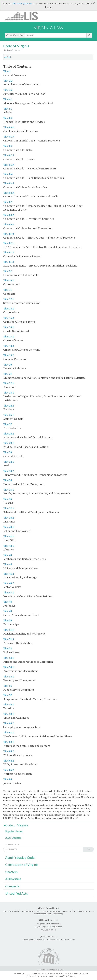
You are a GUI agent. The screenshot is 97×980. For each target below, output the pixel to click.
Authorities (13, 879)
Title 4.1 (8, 99)
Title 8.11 (8, 243)
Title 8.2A (9, 155)
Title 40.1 (9, 527)
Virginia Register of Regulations (48, 927)
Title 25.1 (9, 415)
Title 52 (8, 648)
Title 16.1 (9, 327)
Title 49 (8, 611)
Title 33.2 (9, 471)
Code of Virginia (15, 35)
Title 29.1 (9, 443)
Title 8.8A (9, 215)
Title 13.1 (9, 309)
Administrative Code (20, 858)
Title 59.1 (9, 714)
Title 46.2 (9, 583)
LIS (23, 16)
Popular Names (14, 831)
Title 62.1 (9, 742)
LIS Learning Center (22, 3)
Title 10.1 (9, 280)
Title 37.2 (9, 508)
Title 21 (8, 374)
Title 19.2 (9, 355)
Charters (11, 872)
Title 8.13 (9, 262)
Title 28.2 (9, 434)
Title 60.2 (9, 723)
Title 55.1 (9, 677)
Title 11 (7, 290)
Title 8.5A (9, 193)
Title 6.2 (8, 118)
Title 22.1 (9, 383)
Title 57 (8, 695)
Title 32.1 (9, 462)
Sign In (72, 976)
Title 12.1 (9, 299)
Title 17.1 (9, 337)
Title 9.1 (8, 271)
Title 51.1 (9, 630)
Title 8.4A (9, 183)
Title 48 (8, 602)
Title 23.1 (9, 393)
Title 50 (8, 620)
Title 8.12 (9, 252)
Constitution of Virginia (22, 865)
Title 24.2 (9, 406)
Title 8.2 (8, 146)
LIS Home (41, 970)
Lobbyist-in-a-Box (55, 970)
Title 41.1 (9, 536)
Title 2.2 (8, 81)
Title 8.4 (8, 174)
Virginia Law (49, 28)
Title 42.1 (9, 546)
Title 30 (8, 452)
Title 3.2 (8, 90)
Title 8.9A (9, 224)
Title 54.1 (9, 667)
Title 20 (8, 365)
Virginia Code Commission (49, 923)
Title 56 (8, 686)
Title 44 (8, 564)
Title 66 (8, 779)
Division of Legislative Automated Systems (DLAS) (48, 976)
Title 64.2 (9, 761)
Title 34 (8, 480)
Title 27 (8, 424)
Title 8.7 (8, 202)
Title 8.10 (9, 234)
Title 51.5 (9, 639)
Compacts (12, 886)
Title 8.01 (9, 127)
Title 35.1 (9, 490)
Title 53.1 (9, 658)
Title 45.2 (9, 574)
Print (8, 57)
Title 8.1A (9, 137)
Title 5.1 (8, 109)
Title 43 (8, 555)
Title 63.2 (9, 751)
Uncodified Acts (17, 893)
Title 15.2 (9, 318)
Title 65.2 (9, 770)
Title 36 (8, 499)
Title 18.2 (9, 346)
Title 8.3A (9, 165)
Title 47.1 (9, 592)
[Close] (94, 3)
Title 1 (7, 71)
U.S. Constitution (49, 930)
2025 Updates (13, 838)
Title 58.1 (9, 705)
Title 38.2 (9, 518)
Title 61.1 (9, 732)
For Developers (48, 936)
